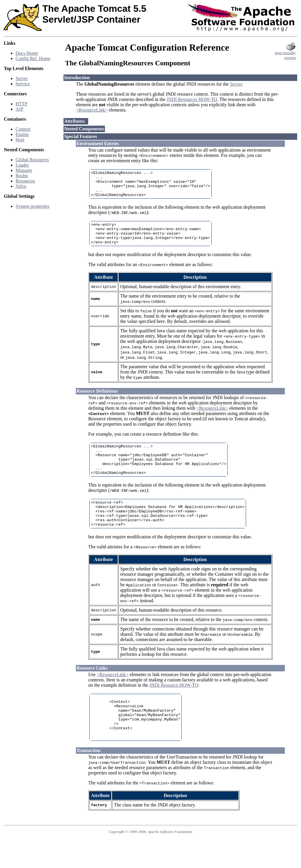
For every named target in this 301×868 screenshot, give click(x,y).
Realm (22, 176)
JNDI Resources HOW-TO (192, 99)
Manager (24, 170)
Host (20, 140)
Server (22, 78)
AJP (20, 109)
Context (23, 129)
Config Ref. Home (33, 58)
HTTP (21, 104)
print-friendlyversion (285, 53)
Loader (22, 165)
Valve (21, 186)
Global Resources (32, 160)
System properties (32, 206)
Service (23, 84)
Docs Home (27, 53)
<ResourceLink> (92, 110)
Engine (22, 134)
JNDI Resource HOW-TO (174, 706)
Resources (25, 181)
